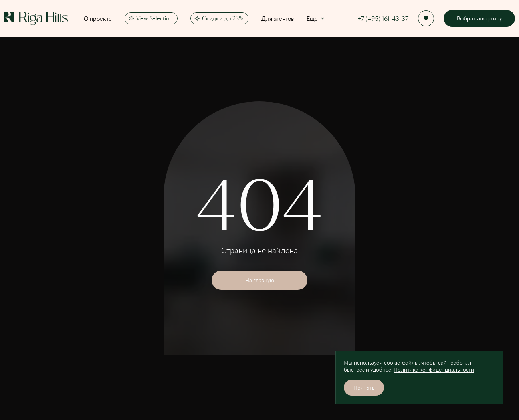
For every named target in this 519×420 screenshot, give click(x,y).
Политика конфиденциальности (434, 369)
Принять (364, 387)
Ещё (316, 18)
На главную (260, 280)
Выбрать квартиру (479, 18)
